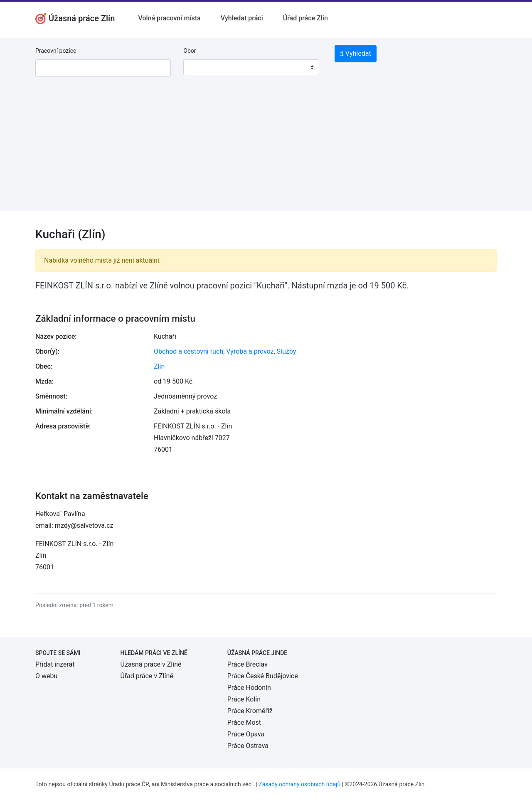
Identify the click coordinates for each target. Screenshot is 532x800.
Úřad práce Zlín (305, 18)
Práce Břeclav (248, 664)
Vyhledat (356, 53)
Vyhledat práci (242, 18)
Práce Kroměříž (250, 711)
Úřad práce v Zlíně (147, 676)
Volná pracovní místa (169, 18)
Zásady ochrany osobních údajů (299, 784)
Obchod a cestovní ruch (188, 351)
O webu (46, 676)
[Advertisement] (266, 153)
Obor (190, 51)
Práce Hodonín (249, 688)
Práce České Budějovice (263, 676)
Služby (287, 351)
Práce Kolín (244, 699)
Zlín (159, 366)
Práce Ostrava (248, 746)
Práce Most (244, 722)
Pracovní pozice (56, 51)
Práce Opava (246, 734)
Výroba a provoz (250, 351)
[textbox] (200, 67)
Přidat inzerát (55, 664)
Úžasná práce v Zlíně (151, 664)
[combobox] (251, 67)
